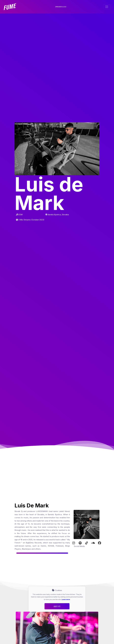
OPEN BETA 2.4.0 (61, 7)
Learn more (66, 599)
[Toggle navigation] (107, 7)
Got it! (57, 606)
